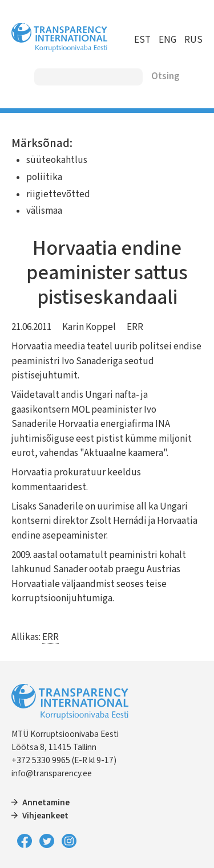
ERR (135, 327)
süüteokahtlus (57, 160)
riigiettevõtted (58, 194)
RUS (193, 40)
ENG (167, 40)
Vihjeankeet (45, 816)
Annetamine (46, 802)
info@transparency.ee (52, 773)
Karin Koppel (89, 327)
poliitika (44, 177)
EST (142, 40)
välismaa (44, 211)
